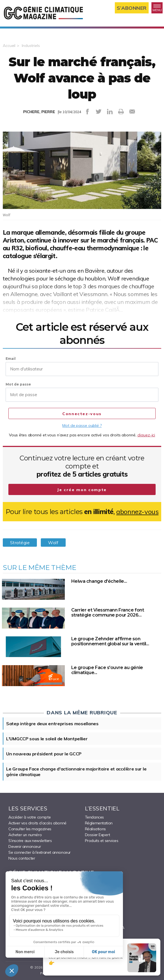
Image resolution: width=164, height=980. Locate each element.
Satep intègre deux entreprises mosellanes (52, 724)
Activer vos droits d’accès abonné (37, 823)
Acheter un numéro (25, 835)
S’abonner (132, 8)
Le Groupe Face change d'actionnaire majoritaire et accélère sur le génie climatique (76, 772)
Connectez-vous (82, 414)
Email (11, 359)
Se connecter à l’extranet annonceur (40, 852)
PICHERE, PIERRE (39, 112)
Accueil (9, 46)
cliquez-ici (146, 435)
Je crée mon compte (82, 490)
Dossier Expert (98, 835)
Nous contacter (22, 858)
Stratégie (20, 543)
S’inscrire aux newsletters (30, 841)
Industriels (31, 46)
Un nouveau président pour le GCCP (44, 754)
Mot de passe (18, 384)
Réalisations (95, 829)
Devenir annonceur (25, 846)
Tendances (94, 817)
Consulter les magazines (30, 829)
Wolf (53, 543)
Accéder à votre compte (29, 817)
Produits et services (102, 841)
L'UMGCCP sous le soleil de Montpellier (47, 739)
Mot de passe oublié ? (82, 425)
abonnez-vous (137, 512)
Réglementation (99, 823)
